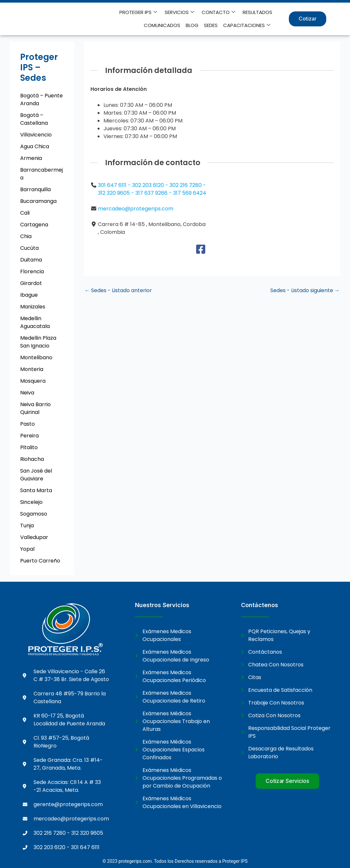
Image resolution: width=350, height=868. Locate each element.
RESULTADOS (216, 12)
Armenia (31, 158)
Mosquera (33, 381)
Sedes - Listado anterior (118, 291)
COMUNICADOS (254, 12)
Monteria (32, 369)
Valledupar (34, 537)
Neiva (27, 393)
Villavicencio (36, 135)
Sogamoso (34, 514)
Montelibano (36, 357)
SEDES (211, 25)
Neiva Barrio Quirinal (35, 408)
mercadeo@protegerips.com (136, 209)
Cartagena (34, 225)
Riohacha (32, 459)
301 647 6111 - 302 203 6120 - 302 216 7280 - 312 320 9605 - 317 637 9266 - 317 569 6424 (152, 189)
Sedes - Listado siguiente (305, 291)
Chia (26, 236)
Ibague (29, 295)
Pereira (29, 436)
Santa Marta (36, 490)
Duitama (31, 260)
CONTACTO (177, 12)
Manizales (33, 307)
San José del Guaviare (36, 475)
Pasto (27, 424)
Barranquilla (35, 189)
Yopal (27, 549)
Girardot (31, 283)
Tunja (27, 526)
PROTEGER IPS (98, 12)
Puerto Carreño (40, 561)
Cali (25, 213)
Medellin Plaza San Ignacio (38, 342)
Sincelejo (31, 502)
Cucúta (29, 248)
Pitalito (29, 447)
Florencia (32, 271)
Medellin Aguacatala (35, 322)
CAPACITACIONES (247, 25)
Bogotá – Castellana (34, 119)
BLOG (193, 25)
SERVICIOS (138, 12)
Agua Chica (35, 146)
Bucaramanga (38, 201)
